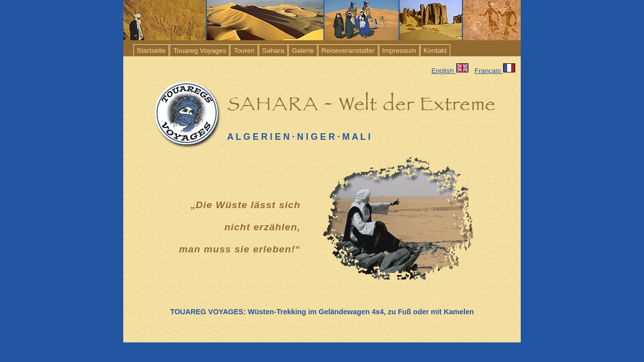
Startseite (151, 51)
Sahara (273, 51)
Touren (244, 51)
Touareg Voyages (199, 51)
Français (498, 71)
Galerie (303, 51)
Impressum (399, 51)
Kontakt (435, 51)
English (450, 71)
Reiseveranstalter (348, 51)
